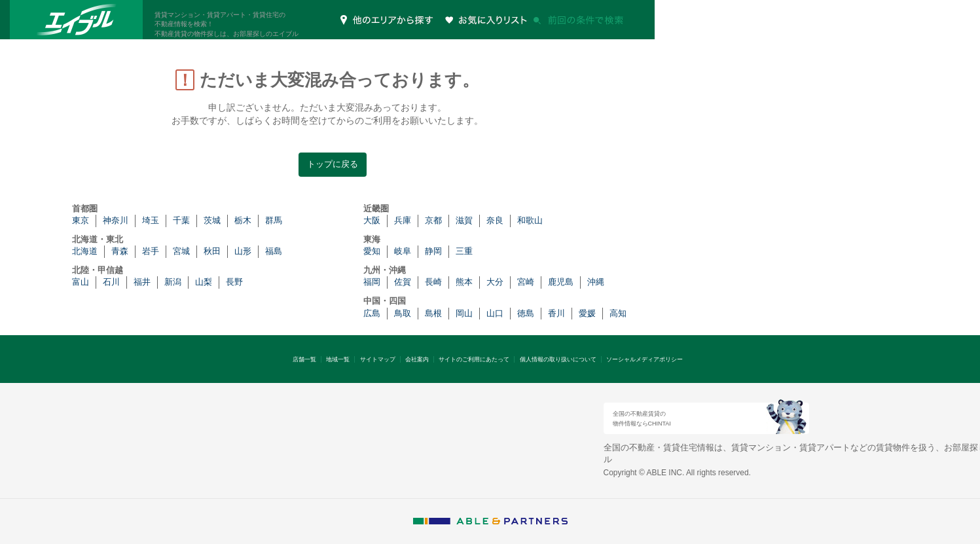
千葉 (181, 220)
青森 (120, 251)
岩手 (151, 251)
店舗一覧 (304, 359)
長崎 (433, 282)
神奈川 (116, 220)
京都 (433, 220)
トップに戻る (333, 164)
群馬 (274, 220)
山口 (495, 313)
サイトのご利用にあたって (474, 359)
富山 (81, 282)
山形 (243, 251)
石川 (111, 282)
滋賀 (464, 220)
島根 (433, 313)
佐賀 (403, 282)
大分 (495, 282)
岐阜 (403, 251)
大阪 (372, 220)
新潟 (173, 282)
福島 (274, 251)
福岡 (372, 282)
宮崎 (526, 282)
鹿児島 (561, 282)
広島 (372, 313)
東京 (81, 220)
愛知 (372, 251)
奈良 (495, 220)
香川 (556, 313)
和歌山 (530, 220)
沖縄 (596, 282)
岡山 (464, 313)
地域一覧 (338, 359)
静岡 (433, 251)
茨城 (212, 220)
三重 (464, 251)
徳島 (526, 313)
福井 (142, 282)
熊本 (464, 282)
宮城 (181, 251)
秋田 (212, 251)
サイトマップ (378, 359)
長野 (234, 282)
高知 (618, 313)
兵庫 (403, 220)
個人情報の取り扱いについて (558, 359)
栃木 (243, 220)
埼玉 (151, 220)
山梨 (204, 282)
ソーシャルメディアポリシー (644, 359)
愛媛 (587, 313)
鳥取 (403, 313)
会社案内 (417, 359)
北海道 (85, 251)
